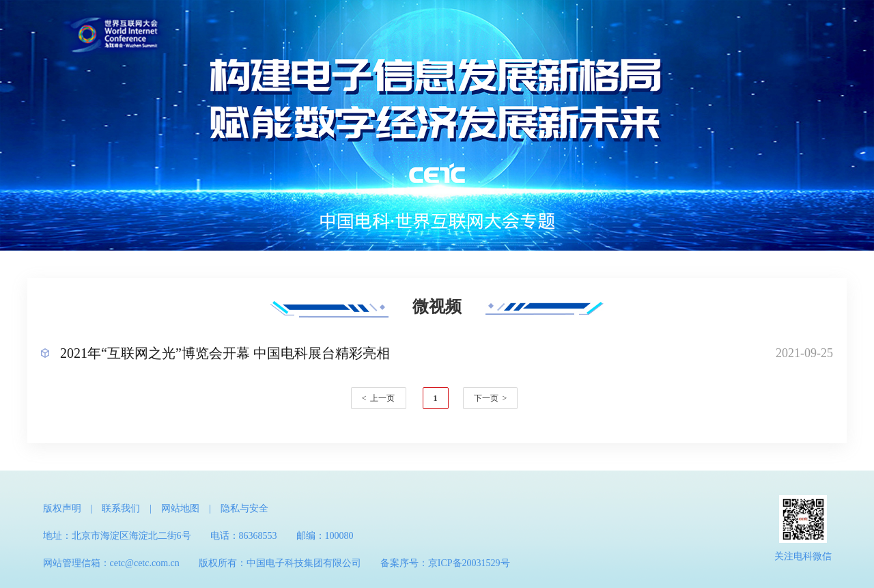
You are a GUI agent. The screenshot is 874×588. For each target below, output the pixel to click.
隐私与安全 (244, 508)
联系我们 (121, 508)
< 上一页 (379, 398)
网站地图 (180, 508)
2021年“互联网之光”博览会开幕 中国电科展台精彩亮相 (225, 353)
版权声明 (62, 508)
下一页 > (491, 398)
